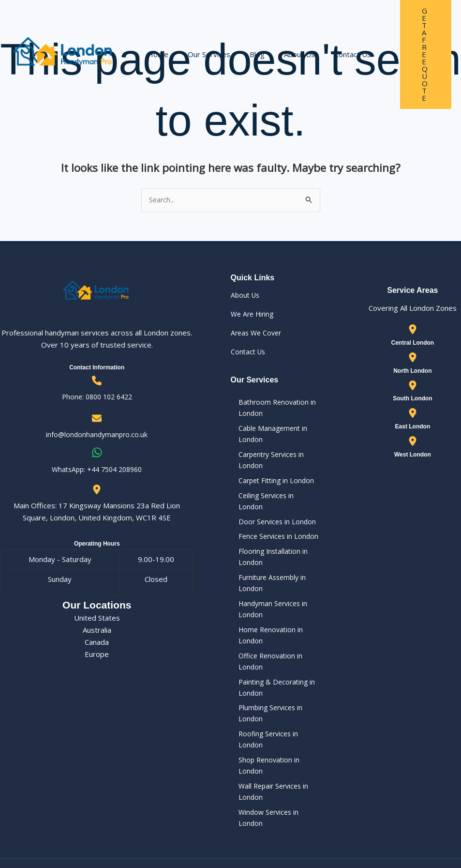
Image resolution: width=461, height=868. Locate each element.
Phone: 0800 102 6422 (97, 397)
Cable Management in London (267, 437)
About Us (283, 34)
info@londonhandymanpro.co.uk (97, 435)
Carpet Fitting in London (270, 487)
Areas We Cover (258, 334)
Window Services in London (276, 769)
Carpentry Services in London (266, 465)
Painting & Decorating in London (271, 672)
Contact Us (331, 34)
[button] (414, 35)
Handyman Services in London (267, 612)
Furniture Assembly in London (267, 584)
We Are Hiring (254, 315)
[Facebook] (435, 836)
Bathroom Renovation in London (271, 409)
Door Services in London (271, 518)
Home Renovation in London (278, 634)
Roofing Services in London (276, 709)
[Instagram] (456, 836)
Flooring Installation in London (267, 556)
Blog (245, 34)
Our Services (202, 34)
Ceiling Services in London (273, 503)
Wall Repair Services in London (268, 747)
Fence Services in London (273, 534)
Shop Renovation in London (276, 725)
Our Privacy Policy (297, 836)
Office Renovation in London (278, 650)
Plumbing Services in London (278, 693)
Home (156, 34)
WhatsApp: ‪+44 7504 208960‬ (97, 470)
